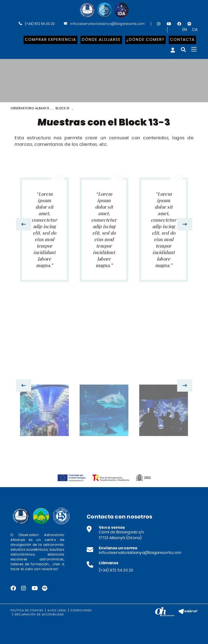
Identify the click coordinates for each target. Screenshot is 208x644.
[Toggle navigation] (194, 49)
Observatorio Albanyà (30, 108)
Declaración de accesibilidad (39, 615)
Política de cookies (27, 610)
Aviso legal (57, 610)
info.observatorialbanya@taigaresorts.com (108, 24)
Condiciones (81, 610)
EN (185, 30)
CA (195, 30)
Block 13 (62, 108)
